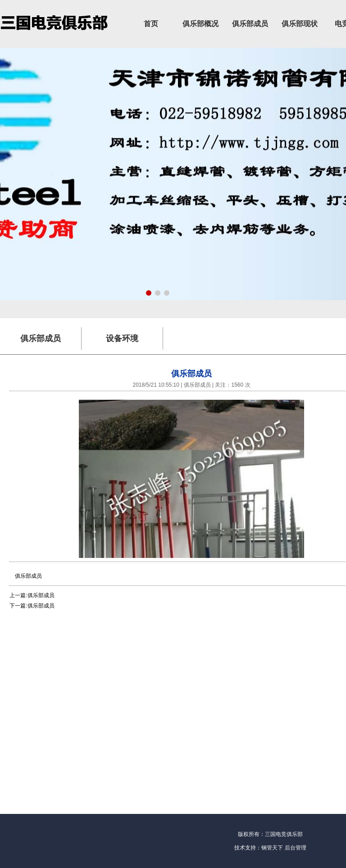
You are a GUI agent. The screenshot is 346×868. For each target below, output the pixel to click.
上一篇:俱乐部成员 (32, 595)
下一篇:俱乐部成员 (32, 606)
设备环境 (122, 338)
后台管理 (296, 848)
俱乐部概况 (200, 24)
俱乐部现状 (300, 24)
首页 (151, 24)
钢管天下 (272, 848)
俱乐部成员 (250, 24)
